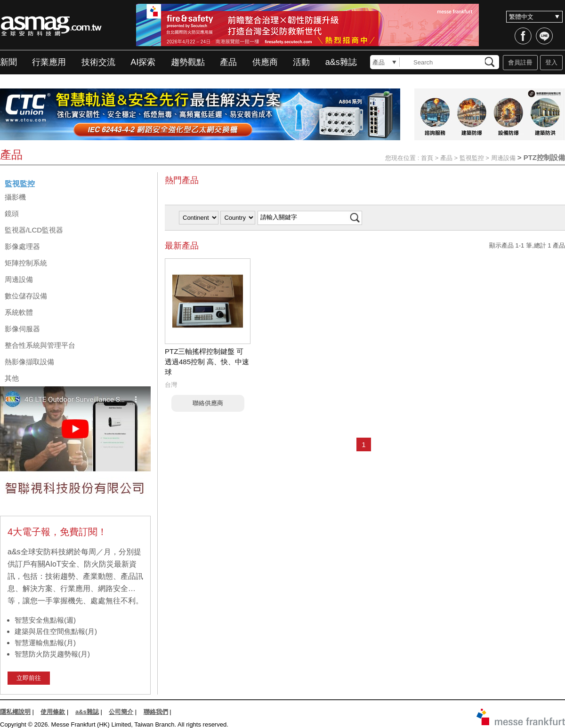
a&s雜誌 (341, 62)
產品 (228, 62)
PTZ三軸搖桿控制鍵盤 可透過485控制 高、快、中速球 (207, 362)
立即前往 (29, 678)
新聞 (8, 62)
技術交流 (98, 62)
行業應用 (49, 62)
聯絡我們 (156, 712)
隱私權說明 (15, 712)
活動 (301, 62)
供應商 (265, 62)
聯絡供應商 (208, 403)
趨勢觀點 (188, 62)
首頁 (427, 158)
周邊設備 (503, 158)
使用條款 (53, 712)
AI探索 (143, 62)
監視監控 (472, 158)
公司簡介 (121, 712)
